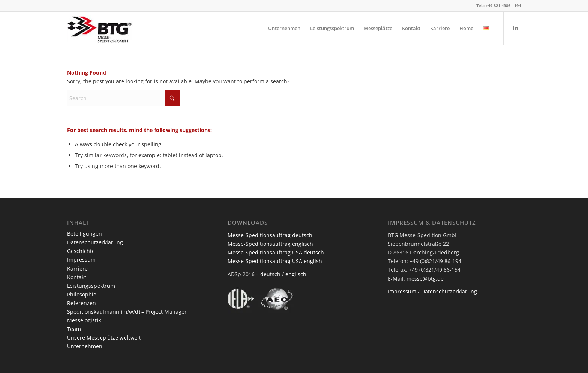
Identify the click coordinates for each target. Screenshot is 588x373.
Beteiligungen (85, 234)
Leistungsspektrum (91, 286)
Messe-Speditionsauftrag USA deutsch (276, 252)
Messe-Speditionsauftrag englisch (270, 244)
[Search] (123, 98)
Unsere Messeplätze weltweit (104, 338)
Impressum (81, 259)
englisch (296, 274)
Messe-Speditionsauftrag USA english (275, 261)
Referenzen (82, 303)
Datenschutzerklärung (95, 242)
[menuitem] (284, 28)
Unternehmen (85, 346)
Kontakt (77, 277)
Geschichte (81, 251)
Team (74, 329)
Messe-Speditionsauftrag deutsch (270, 235)
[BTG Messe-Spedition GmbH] (100, 28)
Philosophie (82, 294)
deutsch (270, 274)
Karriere (77, 268)
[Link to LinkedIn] (515, 28)
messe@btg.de (425, 279)
